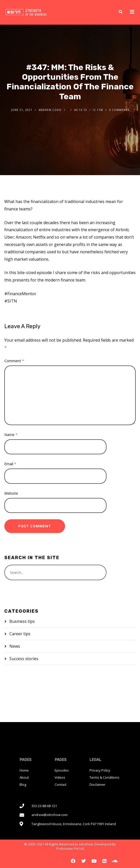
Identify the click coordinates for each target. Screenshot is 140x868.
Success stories (24, 659)
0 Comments (119, 110)
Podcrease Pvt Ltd (70, 848)
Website (11, 493)
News (15, 646)
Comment (14, 361)
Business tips (22, 621)
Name (11, 435)
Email (10, 464)
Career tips (20, 634)
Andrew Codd (50, 110)
